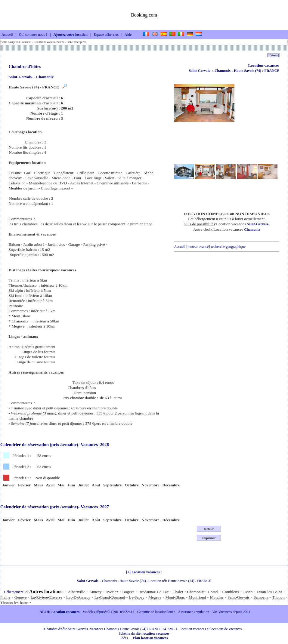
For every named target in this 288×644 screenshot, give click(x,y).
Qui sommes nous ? (33, 35)
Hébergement (14, 592)
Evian (248, 592)
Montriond (197, 597)
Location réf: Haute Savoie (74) (171, 581)
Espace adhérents (106, 35)
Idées (124, 638)
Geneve (21, 597)
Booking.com (144, 15)
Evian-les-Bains (269, 592)
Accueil (7, 35)
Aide (128, 35)
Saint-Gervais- (200, 71)
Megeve (155, 597)
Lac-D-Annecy (78, 597)
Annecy (95, 592)
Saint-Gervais (238, 597)
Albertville (76, 592)
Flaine (5, 597)
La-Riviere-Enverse (46, 597)
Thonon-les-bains (14, 603)
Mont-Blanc (175, 597)
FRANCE (272, 71)
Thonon (278, 597)
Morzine (217, 597)
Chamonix (223, 71)
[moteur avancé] (198, 247)
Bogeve (128, 592)
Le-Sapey (137, 597)
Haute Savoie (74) (248, 71)
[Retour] (273, 55)
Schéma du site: (144, 633)
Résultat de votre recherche (49, 42)
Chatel (213, 592)
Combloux (231, 592)
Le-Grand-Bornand (110, 597)
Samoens (261, 597)
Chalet (178, 592)
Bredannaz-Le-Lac (153, 592)
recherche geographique (228, 247)
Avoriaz (112, 592)
